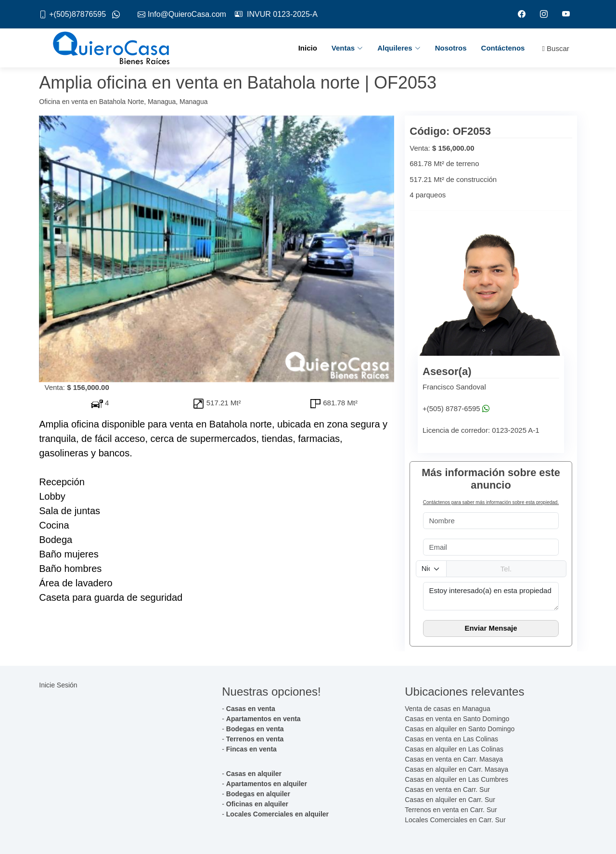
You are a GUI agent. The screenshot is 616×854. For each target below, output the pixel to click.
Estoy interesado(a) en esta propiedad (491, 596)
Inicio (308, 48)
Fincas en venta (251, 749)
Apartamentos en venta (263, 719)
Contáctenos (503, 48)
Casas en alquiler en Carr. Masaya (456, 769)
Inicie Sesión (58, 685)
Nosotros (451, 48)
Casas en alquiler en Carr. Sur (450, 800)
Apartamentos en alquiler (267, 784)
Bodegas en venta (255, 729)
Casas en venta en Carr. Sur (447, 789)
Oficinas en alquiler (257, 804)
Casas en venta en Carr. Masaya (454, 759)
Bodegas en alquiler (258, 794)
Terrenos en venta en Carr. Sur (451, 810)
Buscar (555, 49)
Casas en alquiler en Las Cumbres (456, 779)
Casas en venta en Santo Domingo (457, 719)
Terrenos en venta (255, 739)
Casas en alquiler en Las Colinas (454, 749)
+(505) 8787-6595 (451, 409)
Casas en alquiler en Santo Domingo (460, 729)
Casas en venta (251, 709)
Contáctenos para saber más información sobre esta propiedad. (491, 503)
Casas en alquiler (254, 774)
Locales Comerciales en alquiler (277, 814)
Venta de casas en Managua (447, 709)
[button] (66, 249)
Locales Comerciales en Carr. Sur (455, 820)
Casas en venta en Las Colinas (451, 739)
